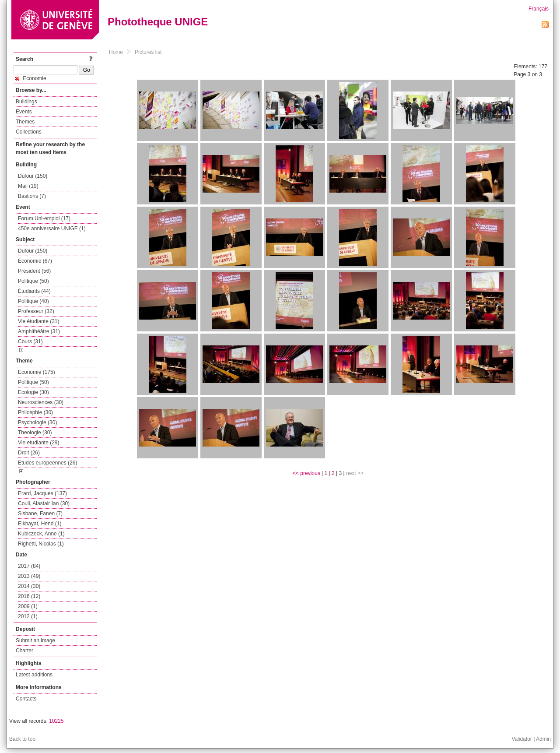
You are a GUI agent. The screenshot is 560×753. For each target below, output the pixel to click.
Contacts (26, 699)
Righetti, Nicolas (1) (41, 544)
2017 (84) (29, 566)
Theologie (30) (35, 433)
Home (116, 52)
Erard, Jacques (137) (42, 493)
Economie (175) (37, 372)
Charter (24, 651)
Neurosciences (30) (41, 402)
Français (539, 9)
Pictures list (148, 52)
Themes (25, 122)
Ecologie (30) (33, 392)
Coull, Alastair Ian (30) (44, 503)
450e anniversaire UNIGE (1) (52, 229)
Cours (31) (30, 341)
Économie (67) (35, 261)
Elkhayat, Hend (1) (40, 524)
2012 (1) (28, 616)
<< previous (306, 473)
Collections (29, 132)
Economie (31, 78)
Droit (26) (29, 453)
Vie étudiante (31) (39, 321)
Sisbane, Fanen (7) (40, 514)
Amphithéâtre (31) (39, 331)
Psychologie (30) (37, 422)
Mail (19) (28, 186)
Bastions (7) (32, 196)
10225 (56, 721)
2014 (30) (29, 586)
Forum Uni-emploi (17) (44, 218)
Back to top (22, 739)
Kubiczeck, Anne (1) (41, 534)
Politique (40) (33, 301)
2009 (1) (28, 606)
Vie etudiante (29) (39, 443)
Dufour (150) (33, 176)
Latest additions (34, 675)
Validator (521, 739)
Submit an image (35, 640)
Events (24, 112)
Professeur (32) (36, 311)
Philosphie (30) (35, 412)
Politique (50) (33, 281)
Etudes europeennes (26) (47, 463)
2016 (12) (29, 596)
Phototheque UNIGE (158, 22)
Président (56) (34, 271)
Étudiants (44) (34, 291)
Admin (543, 739)
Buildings (26, 102)
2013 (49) (29, 576)
